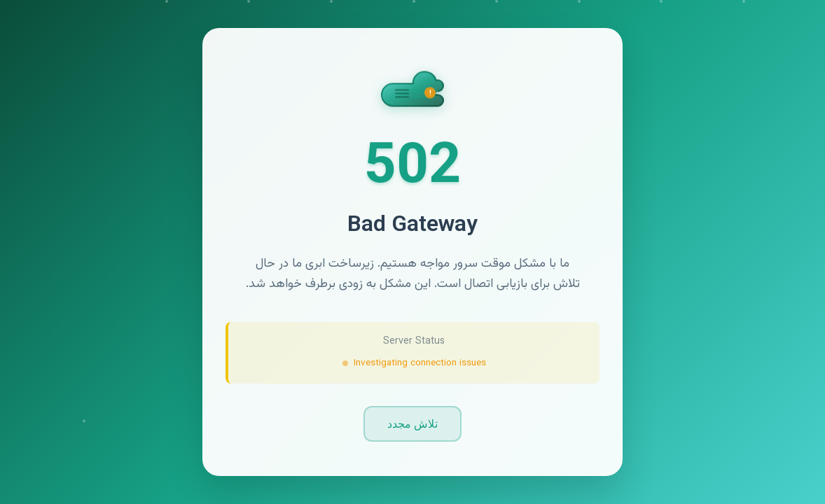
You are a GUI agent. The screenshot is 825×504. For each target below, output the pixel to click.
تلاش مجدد (412, 424)
